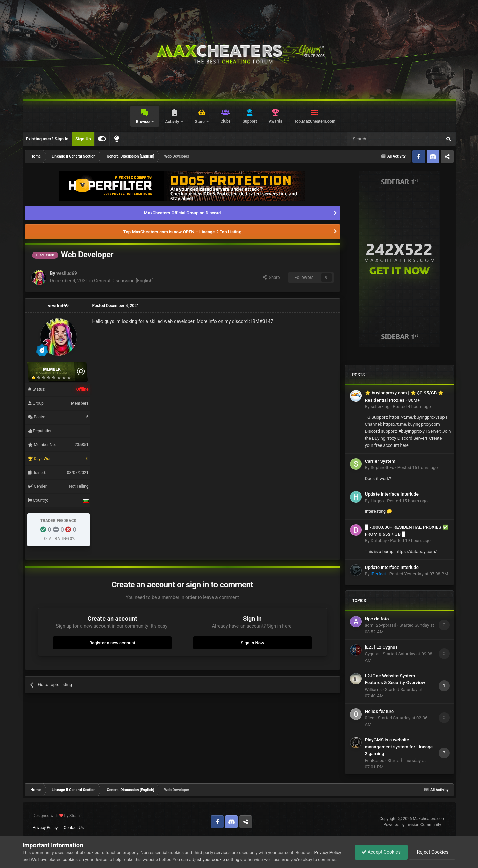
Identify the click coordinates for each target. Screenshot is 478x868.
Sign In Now (252, 643)
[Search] (379, 139)
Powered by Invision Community (413, 825)
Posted (412, 406)
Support (250, 121)
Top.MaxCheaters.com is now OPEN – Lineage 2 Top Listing (183, 232)
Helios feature (380, 711)
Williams (373, 689)
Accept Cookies (381, 852)
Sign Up (83, 139)
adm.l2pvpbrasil (381, 625)
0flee (370, 718)
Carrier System (380, 461)
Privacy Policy (45, 828)
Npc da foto (377, 619)
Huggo (377, 501)
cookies (70, 859)
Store (200, 122)
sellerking (380, 406)
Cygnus (372, 654)
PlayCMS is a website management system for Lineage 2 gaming (399, 746)
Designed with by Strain (56, 816)
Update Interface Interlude (392, 494)
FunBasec (375, 760)
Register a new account (112, 643)
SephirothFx (382, 468)
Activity (173, 122)
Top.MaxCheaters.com (315, 121)
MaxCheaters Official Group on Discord (183, 213)
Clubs (225, 121)
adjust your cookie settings (215, 859)
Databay (379, 541)
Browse (143, 122)
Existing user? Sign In (47, 139)
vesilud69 (67, 273)
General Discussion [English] (124, 281)
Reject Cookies (432, 852)
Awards (275, 121)
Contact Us (74, 828)
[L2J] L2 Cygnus (381, 647)
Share (271, 277)
